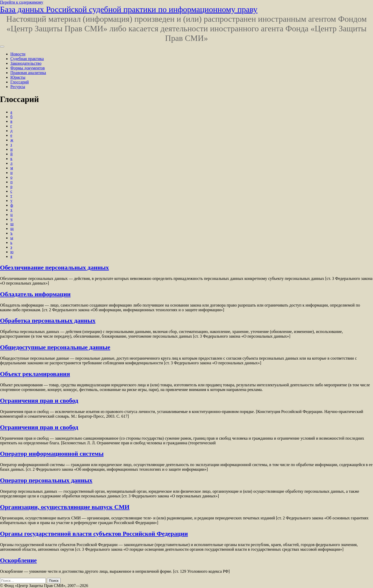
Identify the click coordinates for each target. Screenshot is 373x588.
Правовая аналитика (28, 73)
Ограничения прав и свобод (39, 401)
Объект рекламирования (35, 374)
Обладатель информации (35, 294)
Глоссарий (20, 82)
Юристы (18, 77)
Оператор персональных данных (46, 480)
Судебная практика (27, 59)
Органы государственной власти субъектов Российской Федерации (94, 534)
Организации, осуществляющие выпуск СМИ (65, 507)
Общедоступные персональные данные (55, 347)
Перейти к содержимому (22, 2)
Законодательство (26, 63)
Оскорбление (18, 560)
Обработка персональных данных (48, 321)
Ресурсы (18, 87)
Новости (18, 54)
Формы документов (28, 68)
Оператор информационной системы (52, 454)
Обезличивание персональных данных (54, 267)
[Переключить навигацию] (2, 47)
